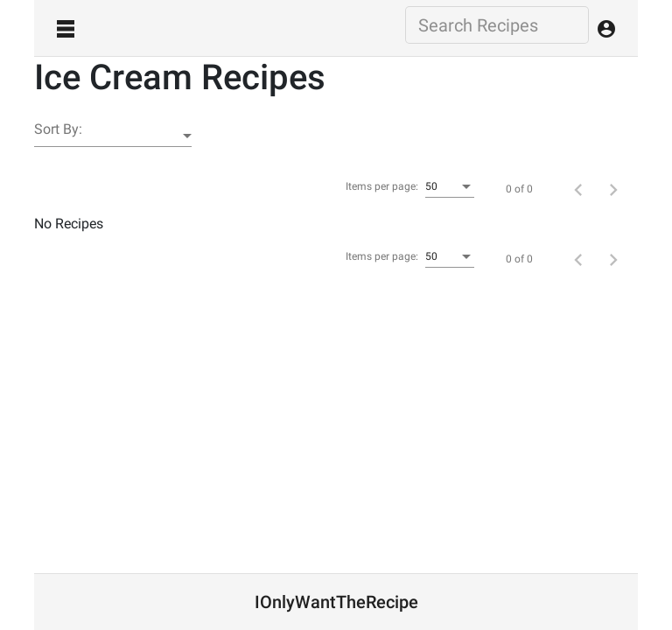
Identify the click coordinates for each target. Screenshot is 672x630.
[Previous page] (578, 189)
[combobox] (450, 187)
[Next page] (613, 189)
